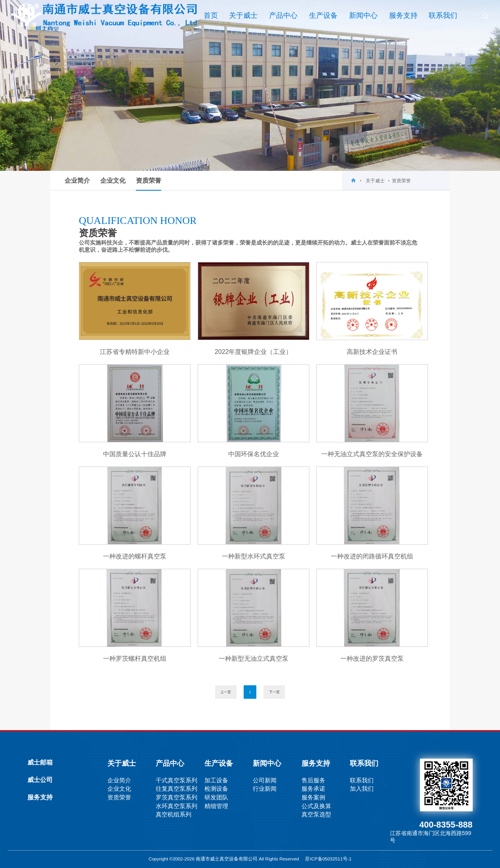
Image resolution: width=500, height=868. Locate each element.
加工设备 (216, 780)
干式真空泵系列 (177, 780)
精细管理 (216, 806)
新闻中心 (363, 15)
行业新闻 (265, 789)
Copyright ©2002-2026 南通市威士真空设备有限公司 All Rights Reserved (227, 859)
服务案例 (313, 797)
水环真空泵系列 (177, 806)
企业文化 (113, 181)
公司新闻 (265, 780)
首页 (211, 15)
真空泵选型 (316, 814)
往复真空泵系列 (177, 789)
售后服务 (313, 780)
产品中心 (283, 15)
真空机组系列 (174, 814)
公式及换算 (316, 806)
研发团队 (216, 797)
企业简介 (77, 181)
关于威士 (243, 15)
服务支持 (403, 15)
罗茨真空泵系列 (177, 797)
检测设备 (216, 789)
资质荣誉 (149, 184)
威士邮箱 (40, 762)
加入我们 (362, 789)
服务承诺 (313, 789)
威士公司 (40, 780)
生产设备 (323, 15)
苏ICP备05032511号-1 (328, 859)
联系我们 (443, 15)
